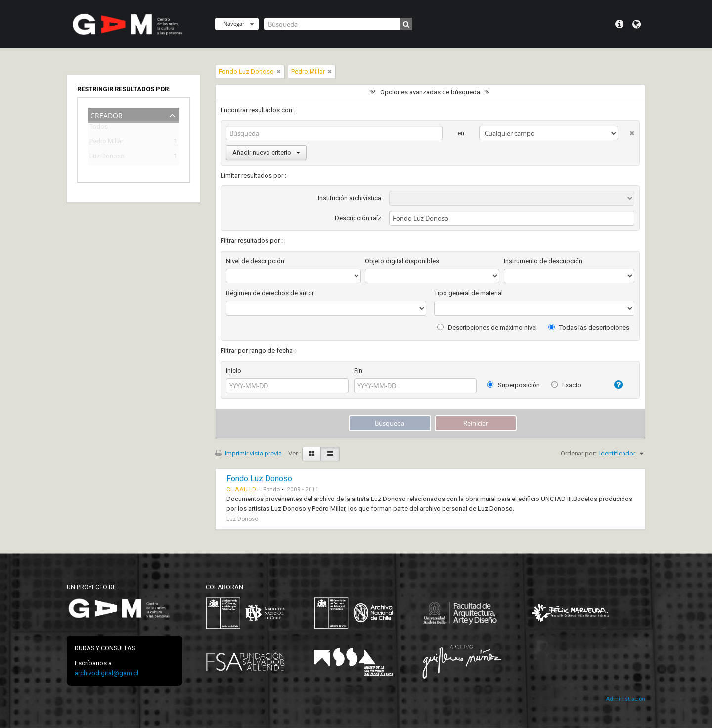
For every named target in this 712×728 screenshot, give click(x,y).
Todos (99, 128)
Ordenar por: (578, 453)
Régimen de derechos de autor (270, 293)
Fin (358, 371)
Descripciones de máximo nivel (487, 328)
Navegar (234, 23)
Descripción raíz (358, 218)
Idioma (637, 24)
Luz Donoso (107, 158)
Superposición (513, 385)
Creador (107, 114)
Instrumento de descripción (543, 261)
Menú (619, 24)
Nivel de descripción (255, 261)
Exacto (566, 385)
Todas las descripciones (589, 328)
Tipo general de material (468, 293)
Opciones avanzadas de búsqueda (430, 92)
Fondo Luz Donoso (259, 478)
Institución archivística (350, 198)
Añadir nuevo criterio (266, 153)
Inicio (234, 371)
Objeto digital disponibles (402, 261)
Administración (625, 699)
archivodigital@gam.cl (107, 673)
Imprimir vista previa (248, 453)
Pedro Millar (106, 143)
